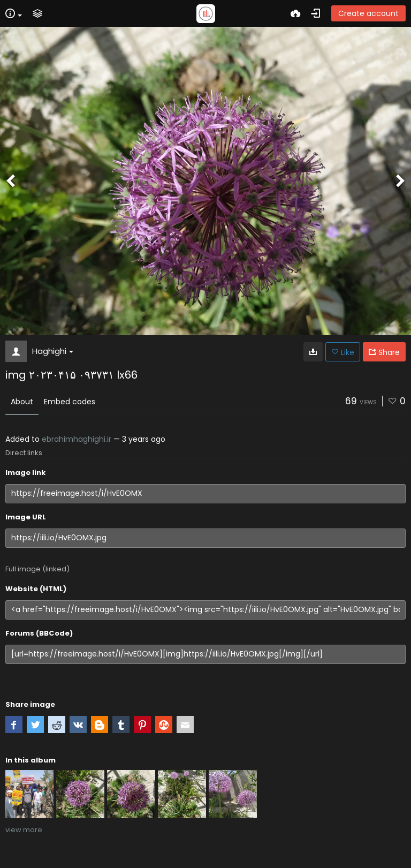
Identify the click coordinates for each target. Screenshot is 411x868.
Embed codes (70, 402)
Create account (368, 13)
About (22, 402)
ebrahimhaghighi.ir (77, 439)
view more (24, 830)
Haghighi (53, 351)
